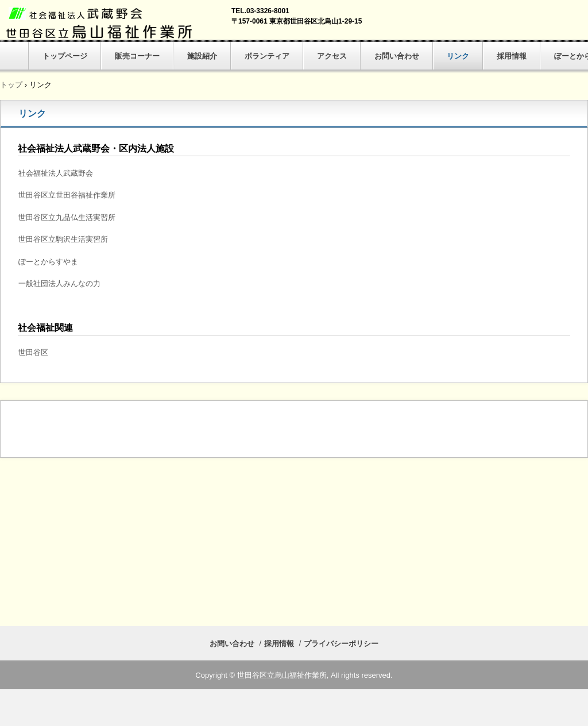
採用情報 (512, 56)
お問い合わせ (397, 56)
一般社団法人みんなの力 (59, 283)
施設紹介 (202, 56)
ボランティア (267, 56)
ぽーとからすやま (48, 262)
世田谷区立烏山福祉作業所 (101, 23)
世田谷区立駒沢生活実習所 (63, 239)
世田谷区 (33, 352)
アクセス (332, 56)
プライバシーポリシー (341, 644)
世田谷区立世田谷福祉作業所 (67, 195)
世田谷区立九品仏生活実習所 (67, 217)
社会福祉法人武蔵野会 (56, 173)
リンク (458, 56)
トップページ (65, 56)
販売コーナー (137, 56)
